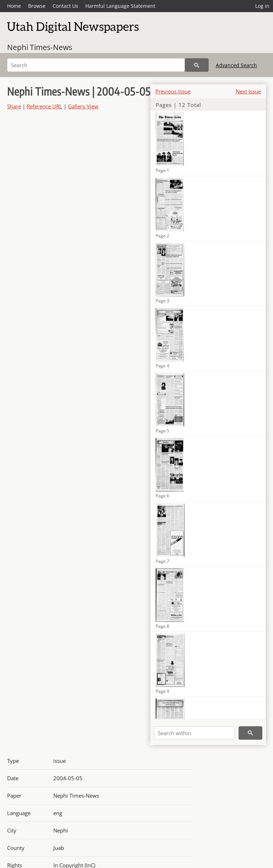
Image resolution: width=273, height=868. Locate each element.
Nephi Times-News (40, 47)
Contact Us (65, 6)
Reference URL (44, 106)
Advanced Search (236, 65)
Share (14, 106)
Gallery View (83, 106)
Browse (37, 6)
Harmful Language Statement (120, 6)
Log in (262, 6)
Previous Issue (173, 91)
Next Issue (248, 91)
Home (14, 6)
